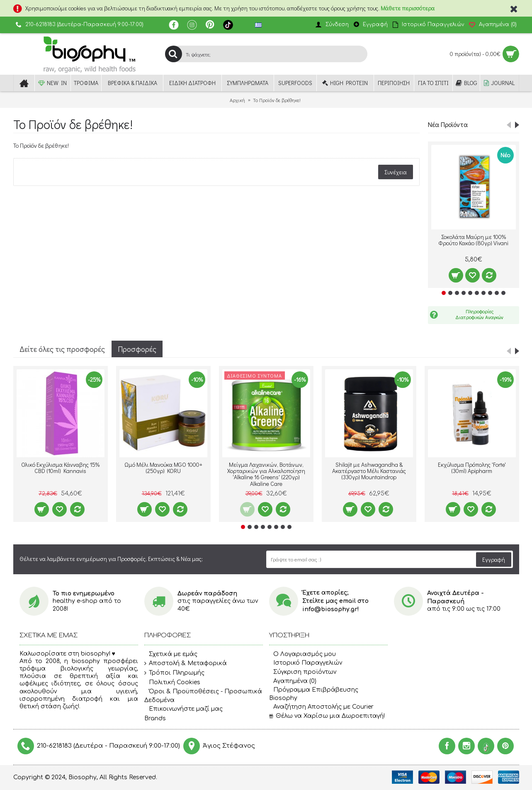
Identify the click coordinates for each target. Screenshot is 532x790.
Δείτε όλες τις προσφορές (62, 349)
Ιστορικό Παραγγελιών (306, 663)
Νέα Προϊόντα (448, 124)
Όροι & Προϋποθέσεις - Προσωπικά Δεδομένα (203, 696)
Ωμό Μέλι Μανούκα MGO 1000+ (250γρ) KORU (163, 468)
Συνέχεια (396, 172)
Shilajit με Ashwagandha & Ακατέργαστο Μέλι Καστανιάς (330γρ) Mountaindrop (369, 471)
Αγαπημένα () (293, 681)
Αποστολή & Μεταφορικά (186, 663)
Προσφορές (137, 349)
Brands (155, 718)
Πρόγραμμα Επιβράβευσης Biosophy (314, 694)
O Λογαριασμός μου (302, 654)
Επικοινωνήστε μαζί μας (183, 709)
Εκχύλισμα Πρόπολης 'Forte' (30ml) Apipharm (472, 468)
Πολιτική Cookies (172, 683)
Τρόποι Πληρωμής (174, 673)
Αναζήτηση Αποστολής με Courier (321, 707)
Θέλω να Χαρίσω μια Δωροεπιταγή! (327, 716)
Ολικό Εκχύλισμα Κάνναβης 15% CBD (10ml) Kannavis (60, 468)
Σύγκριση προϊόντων (303, 672)
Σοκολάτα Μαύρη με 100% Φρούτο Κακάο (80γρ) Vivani (473, 240)
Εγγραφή (494, 560)
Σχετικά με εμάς (171, 654)
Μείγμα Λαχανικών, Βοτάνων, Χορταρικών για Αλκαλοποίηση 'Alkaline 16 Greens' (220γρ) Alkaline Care (266, 474)
